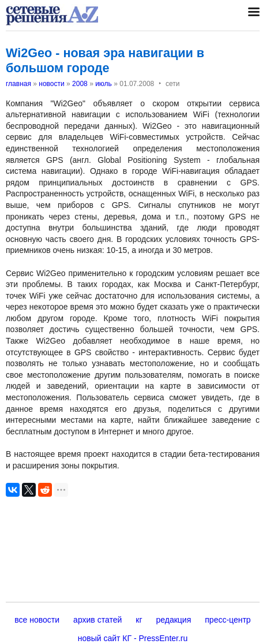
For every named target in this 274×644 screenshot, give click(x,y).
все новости (37, 620)
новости (51, 84)
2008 (80, 84)
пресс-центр (228, 620)
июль (104, 84)
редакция (174, 620)
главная (18, 84)
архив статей (97, 620)
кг (139, 620)
